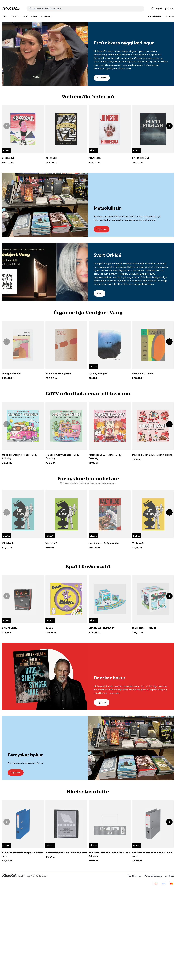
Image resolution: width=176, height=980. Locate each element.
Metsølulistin (155, 16)
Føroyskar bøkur (25, 755)
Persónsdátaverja (153, 876)
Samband (169, 876)
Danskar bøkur (110, 678)
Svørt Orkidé (107, 255)
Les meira (102, 78)
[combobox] (85, 9)
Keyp (100, 293)
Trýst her (102, 229)
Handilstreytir (134, 876)
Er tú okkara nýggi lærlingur (124, 43)
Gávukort (169, 16)
